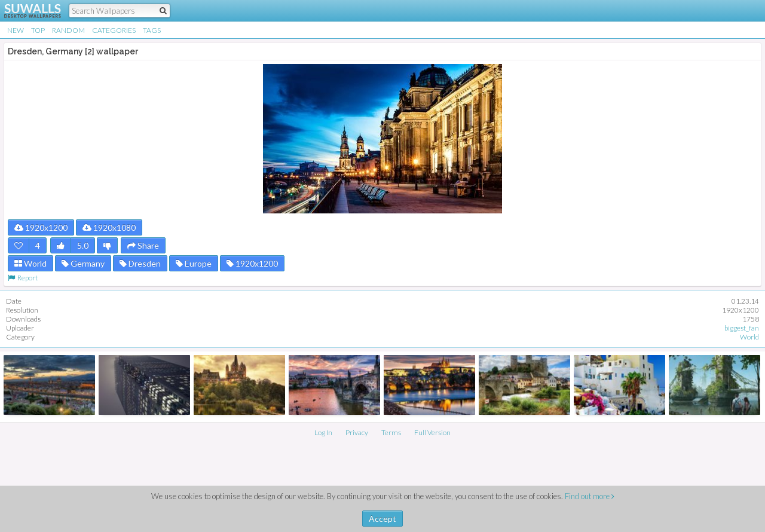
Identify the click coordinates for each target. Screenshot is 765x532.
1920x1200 (41, 227)
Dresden (140, 263)
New (16, 30)
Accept (382, 519)
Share (143, 245)
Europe (194, 263)
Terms (391, 432)
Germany (83, 263)
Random (68, 30)
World (30, 263)
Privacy (357, 432)
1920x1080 (109, 227)
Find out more (590, 496)
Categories (114, 30)
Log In (323, 432)
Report (23, 278)
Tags (152, 30)
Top (38, 30)
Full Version (432, 432)
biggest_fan (742, 328)
